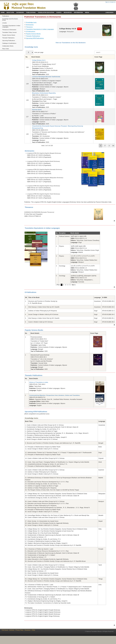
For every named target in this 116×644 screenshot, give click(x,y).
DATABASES (20, 12)
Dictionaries (30, 25)
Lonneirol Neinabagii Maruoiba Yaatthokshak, (46, 77)
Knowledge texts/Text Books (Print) (10, 19)
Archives (12, 630)
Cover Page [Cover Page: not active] (98, 57)
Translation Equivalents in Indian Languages (11, 26)
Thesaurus (29, 27)
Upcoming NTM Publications (35, 38)
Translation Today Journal (9, 32)
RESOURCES (68, 12)
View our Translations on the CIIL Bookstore (71, 43)
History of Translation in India (39, 382)
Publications (6, 16)
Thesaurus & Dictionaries (9, 30)
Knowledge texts (31, 22)
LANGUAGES (109, 12)
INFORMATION (78, 12)
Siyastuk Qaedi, (37, 110)
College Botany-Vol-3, (39, 60)
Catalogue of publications (9, 43)
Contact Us (113, 2)
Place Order (6, 49)
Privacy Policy (19, 630)
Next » (74, 285)
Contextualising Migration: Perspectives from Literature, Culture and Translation (54, 395)
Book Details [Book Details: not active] (36, 57)
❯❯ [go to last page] (113, 146)
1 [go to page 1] (101, 146)
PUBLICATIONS (31, 12)
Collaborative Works (8, 46)
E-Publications (31, 31)
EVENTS (59, 12)
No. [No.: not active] (27, 57)
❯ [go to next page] (109, 146)
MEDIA (87, 12)
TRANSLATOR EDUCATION (46, 12)
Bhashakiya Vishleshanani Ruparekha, (44, 93)
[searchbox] (105, 52)
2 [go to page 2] (105, 146)
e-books (4, 23)
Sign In (107, 2)
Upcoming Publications (9, 41)
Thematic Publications (8, 38)
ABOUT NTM (10, 12)
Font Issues (5, 630)
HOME (3, 12)
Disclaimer (28, 630)
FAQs (34, 630)
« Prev (58, 285)
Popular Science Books (9, 35)
